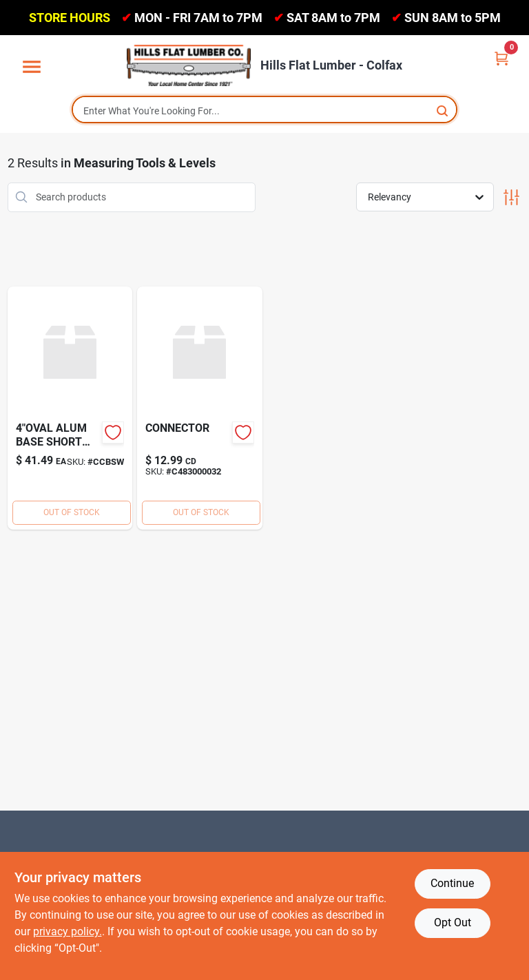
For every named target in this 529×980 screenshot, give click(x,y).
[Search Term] (264, 111)
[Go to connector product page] (200, 408)
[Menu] (32, 67)
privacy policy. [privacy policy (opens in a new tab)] (68, 931)
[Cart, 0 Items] (501, 58)
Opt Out (453, 922)
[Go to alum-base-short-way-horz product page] (70, 408)
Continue (452, 883)
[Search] (443, 110)
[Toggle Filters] (511, 197)
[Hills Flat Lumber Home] (189, 65)
